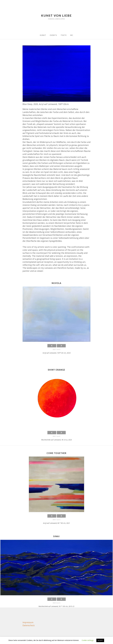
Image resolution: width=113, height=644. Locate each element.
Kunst (43, 35)
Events (53, 35)
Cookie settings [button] (88, 640)
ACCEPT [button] (100, 640)
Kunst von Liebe (56, 15)
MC (72, 35)
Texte (64, 35)
